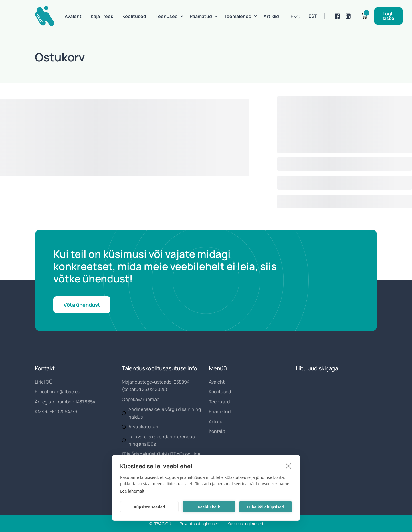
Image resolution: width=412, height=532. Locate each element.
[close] (289, 466)
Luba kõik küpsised (266, 507)
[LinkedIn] (348, 16)
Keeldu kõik (209, 507)
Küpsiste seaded (149, 507)
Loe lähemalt (132, 491)
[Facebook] (337, 16)
